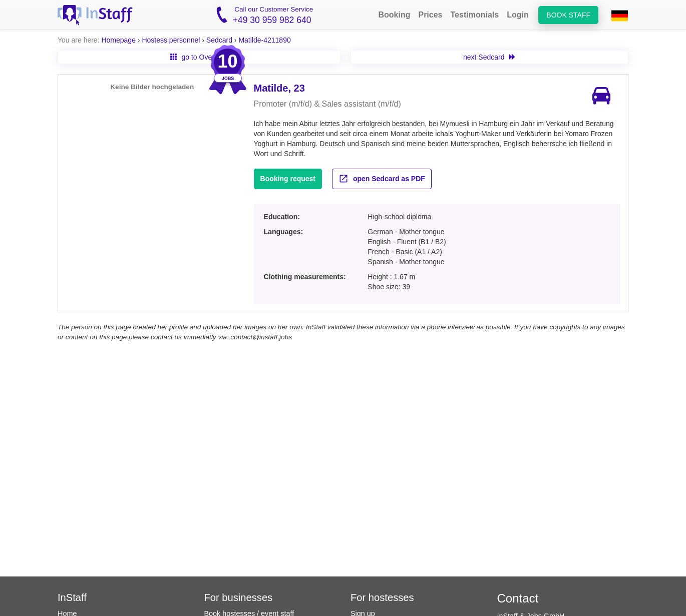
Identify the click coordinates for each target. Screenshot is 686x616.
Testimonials (475, 15)
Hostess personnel (171, 40)
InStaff (72, 597)
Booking (394, 15)
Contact (518, 598)
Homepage (118, 40)
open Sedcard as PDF (382, 179)
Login (518, 15)
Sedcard (219, 40)
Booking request (288, 179)
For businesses (239, 597)
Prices (430, 15)
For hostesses (382, 597)
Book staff (568, 15)
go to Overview (199, 57)
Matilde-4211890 (264, 40)
